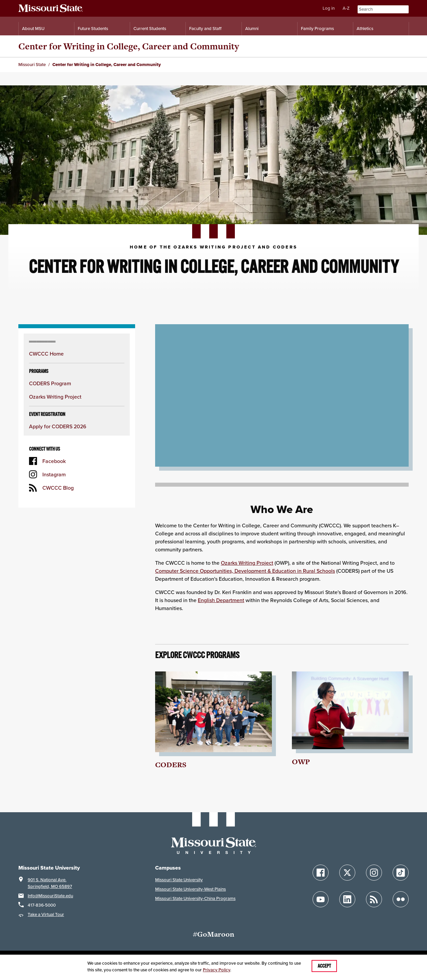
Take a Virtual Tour (46, 914)
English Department (221, 600)
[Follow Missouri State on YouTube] (321, 899)
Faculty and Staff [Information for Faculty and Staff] (205, 29)
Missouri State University (179, 880)
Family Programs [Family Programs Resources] (317, 29)
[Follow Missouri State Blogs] (374, 899)
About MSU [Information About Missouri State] (33, 29)
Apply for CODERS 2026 (58, 426)
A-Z (346, 8)
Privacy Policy (217, 970)
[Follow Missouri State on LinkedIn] (347, 899)
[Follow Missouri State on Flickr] (401, 899)
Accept (324, 966)
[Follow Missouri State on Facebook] (321, 873)
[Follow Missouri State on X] (347, 873)
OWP (301, 762)
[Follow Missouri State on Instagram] (374, 873)
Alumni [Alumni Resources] (252, 29)
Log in (329, 8)
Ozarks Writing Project (55, 397)
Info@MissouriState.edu (50, 896)
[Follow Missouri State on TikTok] (401, 873)
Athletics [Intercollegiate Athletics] (365, 29)
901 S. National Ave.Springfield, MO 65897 (50, 883)
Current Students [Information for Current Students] (150, 29)
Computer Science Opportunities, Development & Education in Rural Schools (245, 571)
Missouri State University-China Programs (195, 898)
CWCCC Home (46, 354)
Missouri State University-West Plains (190, 889)
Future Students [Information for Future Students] (93, 29)
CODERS (171, 765)
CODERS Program (50, 383)
